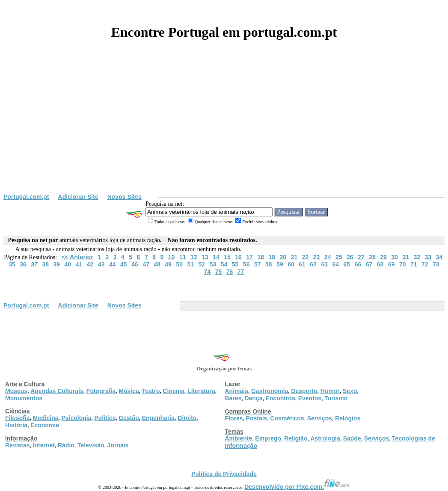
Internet (44, 445)
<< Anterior (77, 257)
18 (261, 257)
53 (213, 264)
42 (90, 264)
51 (190, 264)
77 (241, 272)
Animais (237, 391)
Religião (296, 438)
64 (335, 264)
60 (291, 264)
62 (313, 264)
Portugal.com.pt (26, 197)
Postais (257, 418)
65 (347, 264)
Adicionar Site (78, 197)
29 (383, 257)
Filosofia (18, 418)
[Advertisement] (224, 129)
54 (224, 264)
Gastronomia (270, 391)
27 (361, 257)
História (16, 425)
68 (380, 264)
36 (23, 264)
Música (129, 391)
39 (57, 264)
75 (219, 272)
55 (235, 264)
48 (157, 264)
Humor (330, 391)
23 (317, 257)
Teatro (151, 391)
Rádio (66, 445)
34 (439, 257)
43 (101, 264)
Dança (253, 398)
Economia (45, 425)
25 (339, 257)
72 (425, 264)
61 (302, 264)
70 (403, 264)
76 (230, 272)
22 (306, 257)
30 (395, 257)
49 (168, 264)
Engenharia (158, 418)
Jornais (118, 445)
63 (324, 264)
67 (369, 264)
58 (269, 264)
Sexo (350, 391)
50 (179, 264)
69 (392, 264)
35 (12, 264)
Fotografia (101, 391)
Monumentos (24, 398)
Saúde (352, 438)
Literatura (201, 391)
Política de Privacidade (224, 474)
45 (124, 264)
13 (205, 257)
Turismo (336, 398)
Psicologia (76, 418)
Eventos (310, 398)
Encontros (280, 398)
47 (146, 264)
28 (372, 257)
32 (417, 257)
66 (358, 264)
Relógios (348, 418)
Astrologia (325, 438)
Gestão (129, 418)
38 (45, 264)
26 (350, 257)
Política (105, 418)
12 (194, 257)
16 (238, 257)
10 (172, 257)
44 (113, 264)
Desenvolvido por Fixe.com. (297, 487)
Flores (234, 418)
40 (68, 264)
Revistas (18, 445)
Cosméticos (287, 418)
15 (227, 257)
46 (135, 264)
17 (249, 257)
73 (436, 264)
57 (258, 264)
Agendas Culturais (57, 391)
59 (280, 264)
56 (246, 264)
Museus (16, 391)
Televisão (91, 445)
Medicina (46, 418)
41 (79, 264)
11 (183, 257)
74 (208, 272)
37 (34, 264)
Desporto (304, 391)
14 (216, 257)
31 (406, 257)
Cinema (174, 391)
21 (294, 257)
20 (283, 257)
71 (414, 264)
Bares (233, 398)
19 (272, 257)
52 (202, 264)
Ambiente (239, 438)
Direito (187, 418)
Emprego (268, 438)
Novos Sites (125, 197)
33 (428, 257)
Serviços (320, 418)
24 (328, 257)
